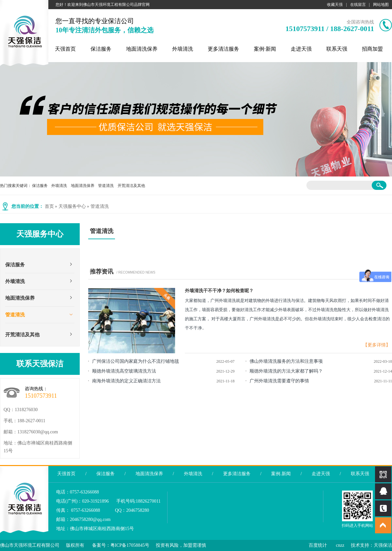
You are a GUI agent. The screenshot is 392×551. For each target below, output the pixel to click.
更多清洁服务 (223, 49)
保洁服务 (101, 49)
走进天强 (301, 49)
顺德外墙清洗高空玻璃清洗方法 (124, 371)
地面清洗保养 (142, 49)
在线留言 (358, 5)
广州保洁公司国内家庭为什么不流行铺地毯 (136, 361)
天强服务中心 (72, 206)
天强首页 (65, 49)
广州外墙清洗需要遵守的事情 (279, 381)
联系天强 (337, 49)
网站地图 (381, 5)
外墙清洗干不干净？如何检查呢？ (219, 291)
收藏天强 (335, 5)
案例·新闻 (265, 49)
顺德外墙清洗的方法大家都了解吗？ (286, 371)
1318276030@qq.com (38, 432)
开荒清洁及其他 (131, 186)
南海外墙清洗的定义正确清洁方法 (126, 381)
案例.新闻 (281, 474)
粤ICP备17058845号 (130, 545)
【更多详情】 (377, 345)
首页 (49, 206)
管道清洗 (106, 186)
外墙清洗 (183, 49)
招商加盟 (372, 49)
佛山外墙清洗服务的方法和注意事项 (286, 361)
